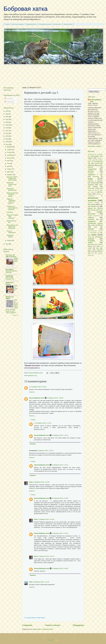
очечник (93, 210)
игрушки (91, 171)
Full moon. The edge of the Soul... (11, 256)
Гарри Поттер (95, 163)
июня (9, 163)
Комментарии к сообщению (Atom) (43, 629)
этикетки (100, 252)
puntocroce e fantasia (10, 283)
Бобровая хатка (25, 9)
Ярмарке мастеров (32, 365)
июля (9, 161)
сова (101, 233)
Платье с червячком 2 (11, 232)
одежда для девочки (95, 208)
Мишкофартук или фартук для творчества (12, 227)
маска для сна (92, 190)
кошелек (91, 185)
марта (9, 172)
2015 (7, 136)
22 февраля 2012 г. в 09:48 (55, 398)
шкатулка (100, 250)
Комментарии (10, 102)
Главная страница (53, 625)
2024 (7, 114)
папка (101, 210)
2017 (7, 131)
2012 (7, 144)
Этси (93, 254)
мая (8, 166)
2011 (7, 244)
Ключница (10, 212)
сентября (10, 155)
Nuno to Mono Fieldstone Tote (10, 278)
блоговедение (98, 162)
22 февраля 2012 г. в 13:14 (60, 465)
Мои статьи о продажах (18, 24)
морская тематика (94, 203)
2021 (7, 119)
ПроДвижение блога (31, 24)
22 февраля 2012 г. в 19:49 (41, 482)
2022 (7, 117)
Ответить (32, 392)
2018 (7, 128)
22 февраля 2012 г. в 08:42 (38, 387)
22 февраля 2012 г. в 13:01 (43, 423)
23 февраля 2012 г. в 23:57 (46, 556)
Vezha (31, 482)
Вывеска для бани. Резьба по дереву (12, 195)
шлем (92, 252)
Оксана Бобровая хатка (37, 398)
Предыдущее (78, 625)
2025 (7, 111)
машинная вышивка (93, 199)
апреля (9, 169)
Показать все (15, 315)
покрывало (91, 219)
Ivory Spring (9, 269)
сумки (94, 235)
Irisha (31, 582)
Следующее (27, 625)
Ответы (33, 420)
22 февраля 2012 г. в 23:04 (46, 519)
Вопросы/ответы (68, 24)
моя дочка (92, 204)
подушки (91, 217)
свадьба (91, 229)
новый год (95, 206)
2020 (7, 122)
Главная (7, 24)
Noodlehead (9, 276)
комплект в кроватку (95, 181)
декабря (10, 147)
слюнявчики (93, 233)
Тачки (90, 237)
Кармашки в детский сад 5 (12, 189)
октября (10, 152)
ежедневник (92, 169)
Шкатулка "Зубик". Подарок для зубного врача (12, 178)
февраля (10, 175)
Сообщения (9, 98)
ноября (9, 150)
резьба (93, 225)
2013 (7, 142)
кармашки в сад (32, 376)
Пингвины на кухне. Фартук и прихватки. (12, 208)
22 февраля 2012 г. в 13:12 (60, 435)
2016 (7, 133)
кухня (101, 185)
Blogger (56, 640)
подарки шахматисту (94, 216)
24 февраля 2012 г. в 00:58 (60, 568)
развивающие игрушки (95, 223)
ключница (96, 177)
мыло (101, 205)
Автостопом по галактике (95, 154)
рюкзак (100, 225)
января (9, 240)
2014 (7, 139)
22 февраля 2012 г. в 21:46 (41, 582)
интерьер (91, 173)
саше (95, 227)
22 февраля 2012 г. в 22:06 (60, 498)
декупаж (91, 165)
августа (9, 158)
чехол (90, 250)
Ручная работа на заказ (45, 24)
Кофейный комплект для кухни (12, 184)
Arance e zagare (16, 288)
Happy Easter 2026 (16, 260)
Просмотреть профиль (95, 146)
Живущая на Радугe (10, 298)
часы (97, 248)
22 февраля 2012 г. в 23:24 (60, 533)
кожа (90, 179)
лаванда (95, 187)
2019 (7, 125)
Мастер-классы (57, 24)
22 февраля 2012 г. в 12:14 (45, 451)
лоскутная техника (94, 188)
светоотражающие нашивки (95, 231)
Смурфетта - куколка (11, 236)
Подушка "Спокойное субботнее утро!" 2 (11, 201)
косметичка (95, 183)
